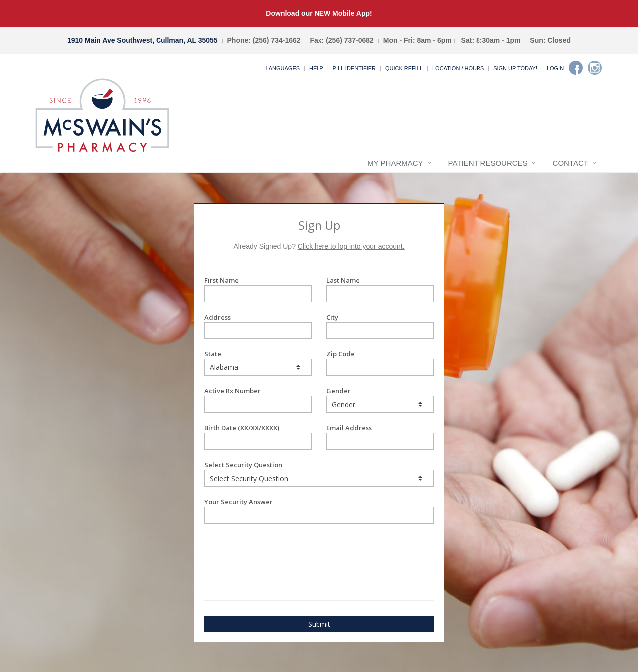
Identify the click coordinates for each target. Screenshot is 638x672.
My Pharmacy (395, 163)
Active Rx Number (258, 400)
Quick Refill (404, 68)
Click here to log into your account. (351, 246)
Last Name (380, 289)
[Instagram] (595, 68)
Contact (570, 163)
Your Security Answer (319, 510)
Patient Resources (488, 163)
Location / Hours (458, 68)
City (380, 326)
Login (555, 68)
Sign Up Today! (515, 68)
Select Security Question (319, 473)
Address (258, 326)
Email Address (380, 436)
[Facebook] (576, 68)
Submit (319, 624)
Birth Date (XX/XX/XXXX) (258, 436)
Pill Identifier (354, 68)
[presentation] (263, 549)
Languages (283, 68)
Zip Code (380, 363)
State (258, 363)
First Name (258, 289)
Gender (380, 400)
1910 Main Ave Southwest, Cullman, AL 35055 (143, 40)
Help (316, 68)
